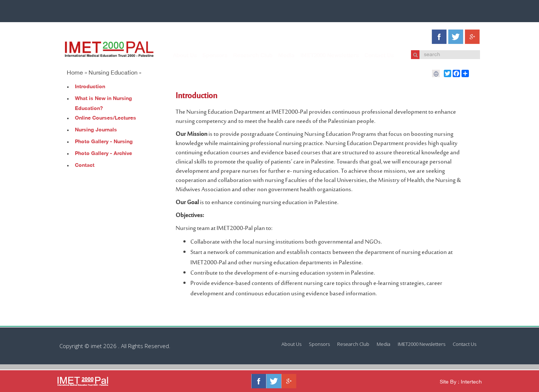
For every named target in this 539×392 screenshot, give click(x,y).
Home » (77, 73)
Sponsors (208, 56)
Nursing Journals (96, 130)
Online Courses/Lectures (106, 118)
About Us (178, 56)
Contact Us (372, 56)
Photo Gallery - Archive (103, 154)
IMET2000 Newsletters (322, 56)
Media (279, 56)
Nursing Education (113, 73)
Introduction (90, 87)
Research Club (246, 56)
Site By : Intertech (461, 382)
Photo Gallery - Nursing (104, 142)
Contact (85, 166)
